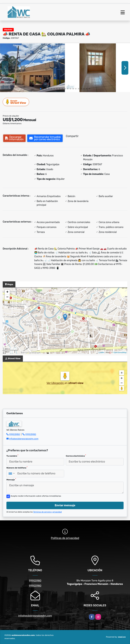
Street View (16, 102)
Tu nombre (12, 456)
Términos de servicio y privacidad (47, 512)
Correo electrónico (76, 456)
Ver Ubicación (56, 383)
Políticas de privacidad (65, 538)
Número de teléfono (17, 468)
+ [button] (7, 292)
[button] (41, 89)
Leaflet (101, 352)
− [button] (7, 297)
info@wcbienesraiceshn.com (24, 439)
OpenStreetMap (120, 352)
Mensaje (11, 479)
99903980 (14, 434)
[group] (32, 68)
